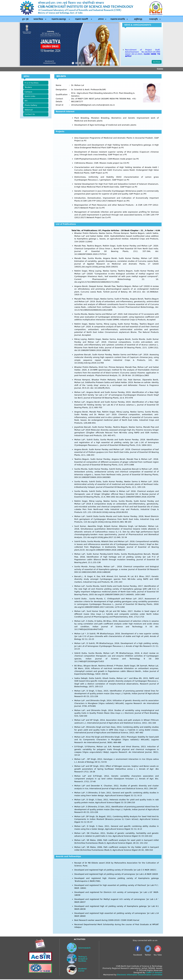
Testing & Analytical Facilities (83, 959)
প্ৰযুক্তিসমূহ (138, 19)
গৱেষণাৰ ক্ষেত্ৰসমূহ (59, 19)
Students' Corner (83, 970)
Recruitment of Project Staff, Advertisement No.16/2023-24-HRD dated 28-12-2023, (143, 54)
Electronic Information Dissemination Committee (140, 975)
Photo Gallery (31, 105)
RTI (26, 101)
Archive (157, 62)
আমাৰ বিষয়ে (38, 19)
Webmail (29, 110)
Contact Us (30, 114)
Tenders (28, 87)
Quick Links (30, 96)
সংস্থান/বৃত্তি (153, 19)
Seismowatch (84, 948)
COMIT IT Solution (154, 973)
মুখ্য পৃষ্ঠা (25, 19)
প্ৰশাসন (101, 19)
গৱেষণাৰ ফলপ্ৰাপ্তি (118, 19)
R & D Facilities (32, 83)
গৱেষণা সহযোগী (81, 19)
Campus (28, 92)
